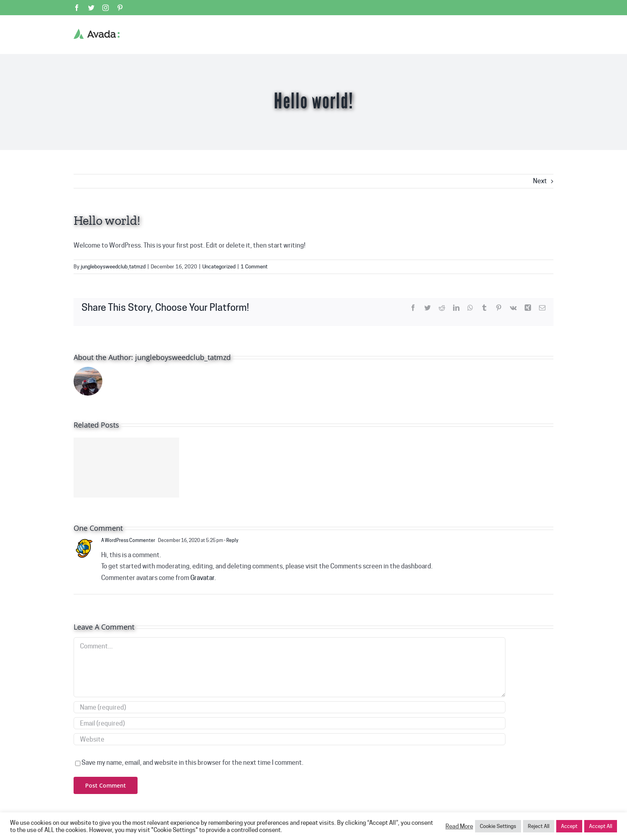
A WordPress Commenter (128, 540)
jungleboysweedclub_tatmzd (113, 266)
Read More (459, 826)
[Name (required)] (290, 707)
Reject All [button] (539, 826)
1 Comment (254, 266)
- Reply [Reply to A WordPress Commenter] (231, 540)
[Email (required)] (290, 723)
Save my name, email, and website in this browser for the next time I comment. (193, 763)
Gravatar (202, 578)
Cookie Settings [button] (498, 826)
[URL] (290, 739)
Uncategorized (219, 266)
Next (540, 181)
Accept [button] (569, 826)
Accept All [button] (601, 826)
